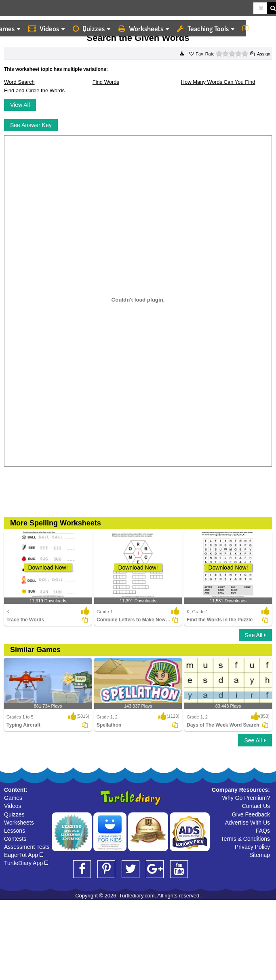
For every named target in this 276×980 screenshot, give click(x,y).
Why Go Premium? (246, 798)
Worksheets (144, 28)
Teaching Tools (206, 28)
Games (13, 798)
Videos (46, 28)
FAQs (263, 831)
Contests (15, 839)
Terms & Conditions (245, 839)
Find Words (106, 82)
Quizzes (92, 28)
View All (20, 105)
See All (255, 635)
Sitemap (260, 855)
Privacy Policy (252, 847)
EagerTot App (24, 855)
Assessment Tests (27, 847)
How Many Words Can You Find (218, 82)
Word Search (19, 82)
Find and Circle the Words (34, 90)
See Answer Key (31, 125)
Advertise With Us (248, 823)
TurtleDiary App (26, 863)
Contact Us (256, 806)
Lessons (15, 831)
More (257, 28)
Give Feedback (251, 814)
